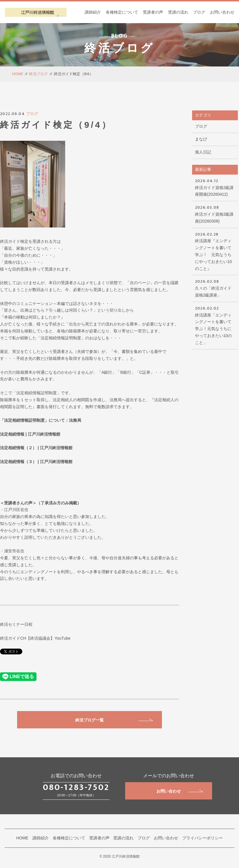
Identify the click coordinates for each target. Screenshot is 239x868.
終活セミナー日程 (16, 624)
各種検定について (122, 12)
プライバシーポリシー (202, 838)
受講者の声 (153, 12)
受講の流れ (178, 12)
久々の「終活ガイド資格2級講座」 (215, 288)
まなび (201, 139)
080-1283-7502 (76, 787)
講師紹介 (93, 12)
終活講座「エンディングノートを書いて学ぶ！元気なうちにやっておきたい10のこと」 (215, 325)
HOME (18, 74)
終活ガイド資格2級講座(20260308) (215, 214)
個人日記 (203, 152)
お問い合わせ (222, 12)
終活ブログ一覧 (114, 720)
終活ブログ (38, 74)
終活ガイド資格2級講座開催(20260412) (215, 187)
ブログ (199, 12)
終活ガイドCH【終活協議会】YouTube (35, 638)
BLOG (119, 36)
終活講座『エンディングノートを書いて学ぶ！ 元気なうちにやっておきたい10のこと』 (215, 251)
